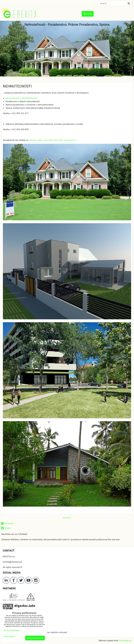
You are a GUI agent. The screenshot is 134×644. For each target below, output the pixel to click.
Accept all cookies (35, 638)
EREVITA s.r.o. (9, 556)
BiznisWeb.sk (125, 640)
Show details (9, 637)
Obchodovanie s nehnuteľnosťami (22, 98)
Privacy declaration (12, 630)
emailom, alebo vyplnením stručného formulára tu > (53, 140)
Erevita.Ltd (67, 518)
